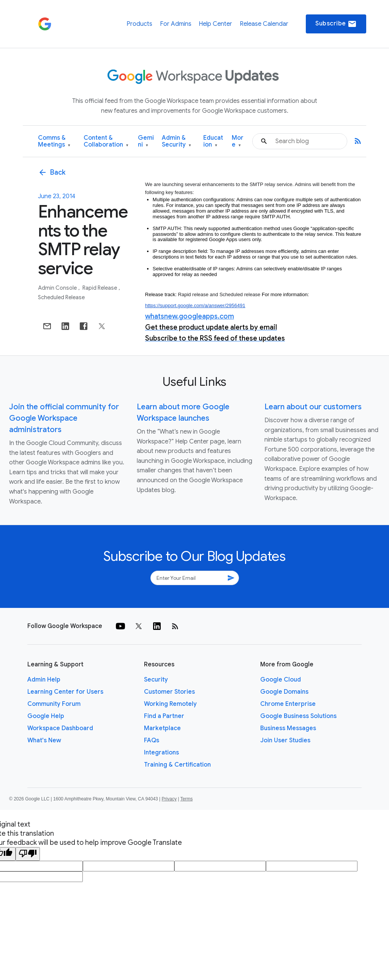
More (238, 141)
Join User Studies (285, 740)
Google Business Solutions (298, 716)
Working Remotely (170, 704)
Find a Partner (164, 716)
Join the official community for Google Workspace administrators (64, 418)
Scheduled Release (61, 297)
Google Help (46, 716)
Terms (186, 799)
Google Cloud (281, 680)
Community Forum (54, 704)
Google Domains (284, 692)
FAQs (152, 740)
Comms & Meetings (54, 141)
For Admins (176, 24)
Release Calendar (264, 24)
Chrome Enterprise (288, 704)
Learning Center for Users (65, 692)
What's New (44, 740)
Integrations (161, 753)
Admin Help (44, 680)
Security (156, 680)
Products (139, 24)
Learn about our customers (313, 407)
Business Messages (288, 728)
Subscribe (336, 24)
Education (213, 141)
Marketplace (162, 728)
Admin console (58, 288)
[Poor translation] (28, 854)
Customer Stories (169, 692)
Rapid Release (100, 288)
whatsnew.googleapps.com (190, 316)
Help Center (215, 24)
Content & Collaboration (106, 141)
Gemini (146, 141)
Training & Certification (177, 765)
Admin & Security (176, 141)
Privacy (169, 799)
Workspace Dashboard (60, 728)
